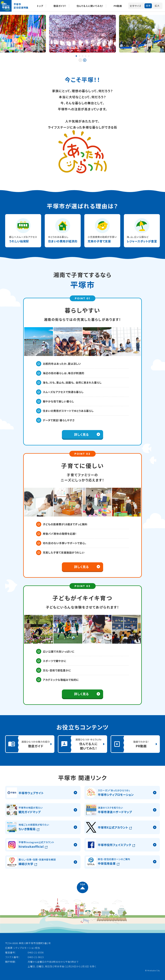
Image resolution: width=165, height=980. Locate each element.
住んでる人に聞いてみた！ (90, 6)
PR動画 (118, 6)
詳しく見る (81, 434)
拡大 (157, 6)
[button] (76, 56)
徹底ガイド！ (60, 6)
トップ (40, 6)
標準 (148, 6)
